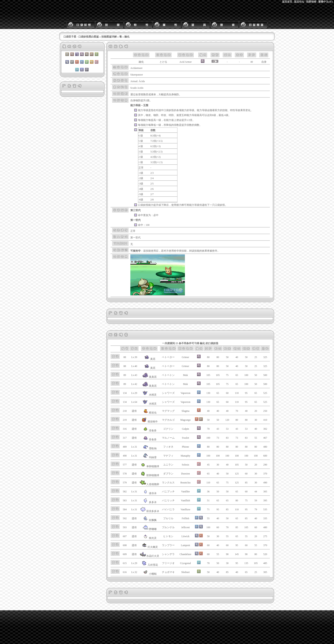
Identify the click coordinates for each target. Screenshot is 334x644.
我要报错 (311, 2)
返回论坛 (299, 2)
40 (252, 62)
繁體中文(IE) (326, 2)
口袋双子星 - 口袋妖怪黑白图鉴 (81, 37)
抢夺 (176, 251)
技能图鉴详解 (109, 37)
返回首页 (287, 2)
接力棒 (180, 205)
